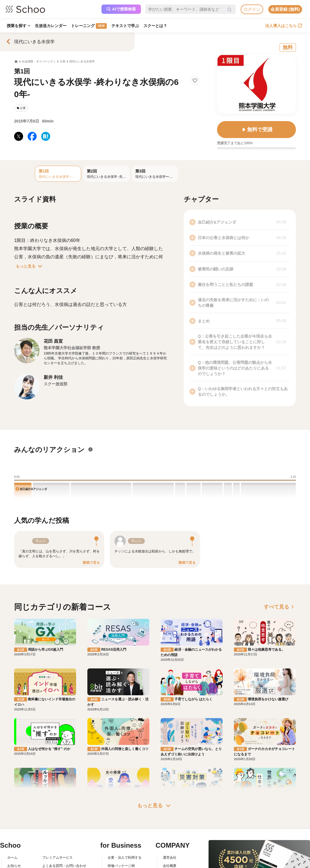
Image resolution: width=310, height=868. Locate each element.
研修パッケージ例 (121, 866)
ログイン (252, 9)
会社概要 (170, 866)
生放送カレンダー (51, 26)
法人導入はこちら (284, 26)
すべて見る (280, 607)
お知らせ (14, 866)
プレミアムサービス (57, 858)
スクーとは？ (155, 26)
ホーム (12, 858)
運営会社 (170, 858)
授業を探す (19, 26)
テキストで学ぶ (125, 26)
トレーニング (89, 26)
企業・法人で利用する (125, 858)
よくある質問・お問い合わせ (64, 866)
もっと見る (30, 266)
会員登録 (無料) (285, 9)
